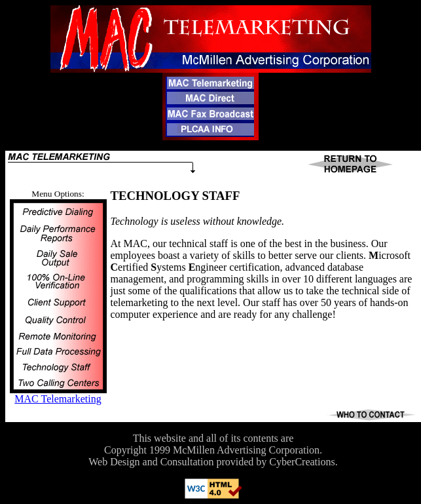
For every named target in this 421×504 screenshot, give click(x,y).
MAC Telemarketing (58, 399)
